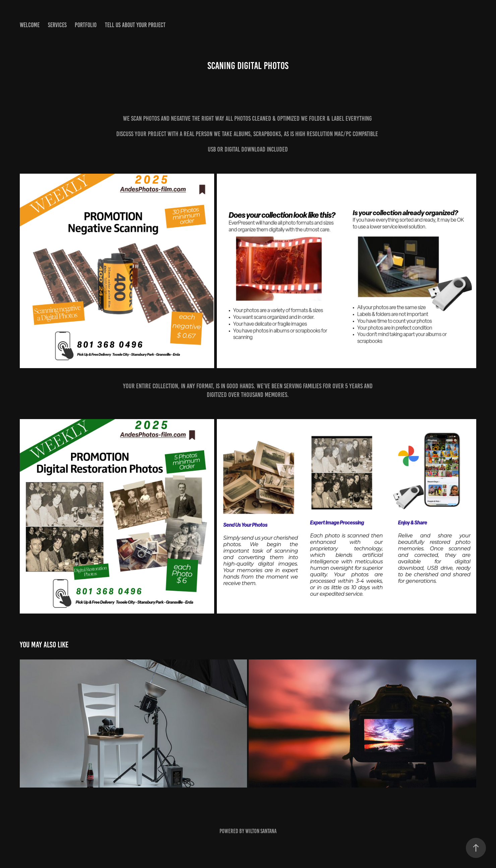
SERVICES (57, 25)
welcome (30, 25)
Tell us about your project (135, 25)
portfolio (86, 25)
